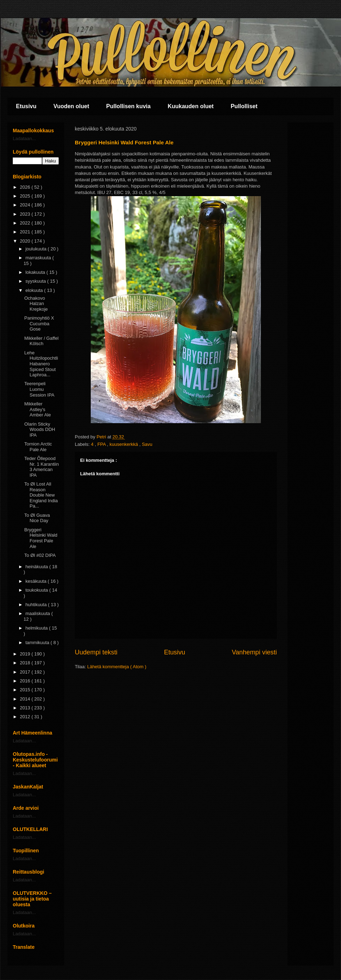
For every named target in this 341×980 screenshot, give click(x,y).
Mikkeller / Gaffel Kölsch (41, 341)
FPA (102, 444)
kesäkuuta (37, 581)
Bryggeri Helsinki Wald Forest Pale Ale (41, 538)
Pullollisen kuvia (128, 106)
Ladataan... (24, 139)
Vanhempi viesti (254, 652)
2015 (26, 690)
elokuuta (35, 290)
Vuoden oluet (71, 106)
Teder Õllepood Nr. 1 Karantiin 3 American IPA (41, 467)
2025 (26, 196)
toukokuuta (37, 590)
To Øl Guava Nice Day (37, 518)
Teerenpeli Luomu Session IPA (39, 389)
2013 (26, 708)
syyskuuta (36, 281)
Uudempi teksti (96, 652)
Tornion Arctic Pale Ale (38, 447)
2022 (26, 223)
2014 (26, 699)
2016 (26, 681)
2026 (26, 187)
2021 (26, 232)
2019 (26, 654)
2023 (26, 214)
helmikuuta (37, 628)
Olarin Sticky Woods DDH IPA (40, 430)
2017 (26, 672)
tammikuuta (38, 643)
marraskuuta (39, 258)
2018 (26, 663)
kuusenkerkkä (124, 444)
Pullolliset (244, 106)
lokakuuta (36, 272)
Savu (147, 444)
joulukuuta (37, 249)
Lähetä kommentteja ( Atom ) (117, 667)
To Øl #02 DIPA (40, 555)
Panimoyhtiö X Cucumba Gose (39, 323)
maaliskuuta (38, 613)
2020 (26, 241)
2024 (26, 205)
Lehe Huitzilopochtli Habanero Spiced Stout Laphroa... (41, 364)
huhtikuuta (37, 605)
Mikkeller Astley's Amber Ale (37, 409)
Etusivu (26, 106)
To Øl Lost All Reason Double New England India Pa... (41, 495)
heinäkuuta (37, 567)
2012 (26, 717)
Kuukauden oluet (191, 106)
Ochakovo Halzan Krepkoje (36, 304)
